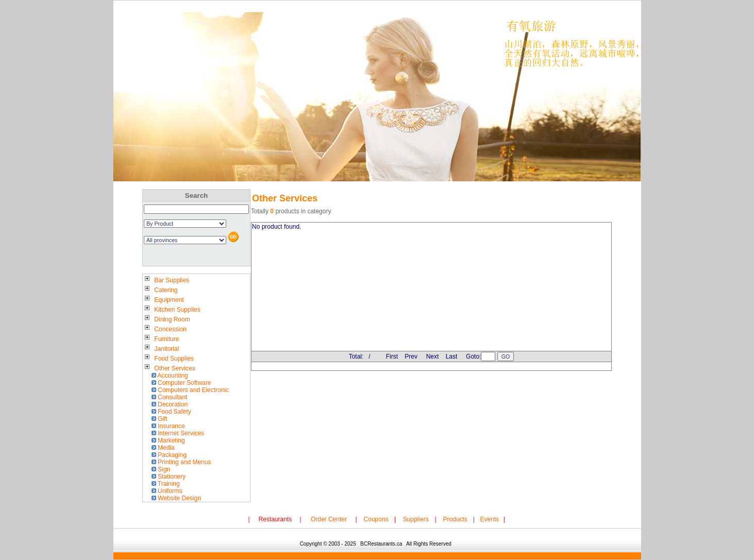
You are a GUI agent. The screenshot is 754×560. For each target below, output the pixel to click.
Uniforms (166, 491)
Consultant (168, 397)
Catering (160, 290)
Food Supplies (168, 359)
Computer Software (180, 383)
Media (162, 448)
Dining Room (166, 319)
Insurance (167, 426)
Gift (158, 419)
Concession (165, 329)
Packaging (168, 455)
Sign (160, 469)
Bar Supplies (166, 280)
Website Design (175, 498)
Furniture (161, 339)
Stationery (167, 477)
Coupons (376, 519)
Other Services (169, 368)
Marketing (167, 440)
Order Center (329, 519)
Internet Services (177, 433)
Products (455, 519)
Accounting (169, 376)
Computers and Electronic (189, 390)
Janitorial (161, 349)
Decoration (169, 404)
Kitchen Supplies (172, 310)
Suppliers (416, 519)
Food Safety (170, 412)
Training (164, 484)
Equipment (163, 300)
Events (489, 519)
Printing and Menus (180, 462)
